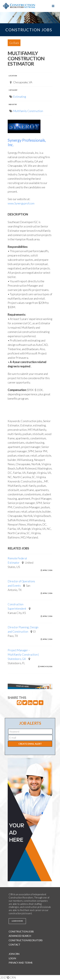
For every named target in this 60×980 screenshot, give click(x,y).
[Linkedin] (30, 703)
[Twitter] (25, 703)
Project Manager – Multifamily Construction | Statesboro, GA (23, 654)
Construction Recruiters (26, 940)
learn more (17, 921)
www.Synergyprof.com (21, 203)
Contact (14, 945)
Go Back (14, 43)
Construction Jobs (21, 931)
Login (12, 958)
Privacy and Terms (21, 963)
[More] (41, 703)
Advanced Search (20, 936)
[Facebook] (19, 703)
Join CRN (14, 954)
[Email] (36, 703)
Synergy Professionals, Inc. (27, 142)
